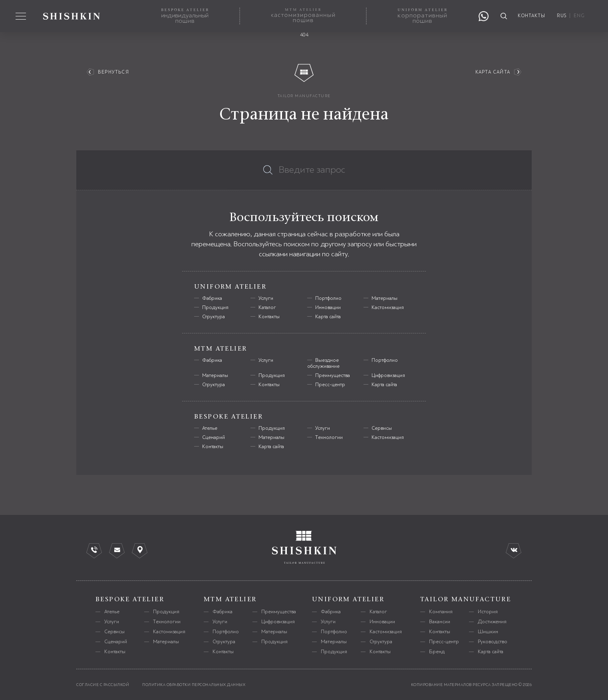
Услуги (266, 298)
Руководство (493, 642)
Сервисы (382, 428)
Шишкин (488, 632)
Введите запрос (312, 170)
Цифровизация (388, 375)
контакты (532, 16)
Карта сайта (493, 72)
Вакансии (440, 622)
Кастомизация (388, 307)
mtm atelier (230, 599)
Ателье (210, 428)
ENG (579, 16)
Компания (441, 612)
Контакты (269, 317)
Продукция (215, 307)
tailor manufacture (304, 96)
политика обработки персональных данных (194, 685)
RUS (562, 16)
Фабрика (212, 298)
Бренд (437, 652)
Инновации (328, 307)
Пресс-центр (330, 385)
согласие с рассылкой (103, 685)
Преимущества (333, 375)
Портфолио (328, 298)
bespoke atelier (130, 599)
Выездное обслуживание (323, 363)
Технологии (329, 437)
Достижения (492, 622)
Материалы (384, 298)
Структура (214, 317)
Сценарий (214, 437)
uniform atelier (348, 599)
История (488, 612)
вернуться (113, 72)
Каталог (267, 307)
